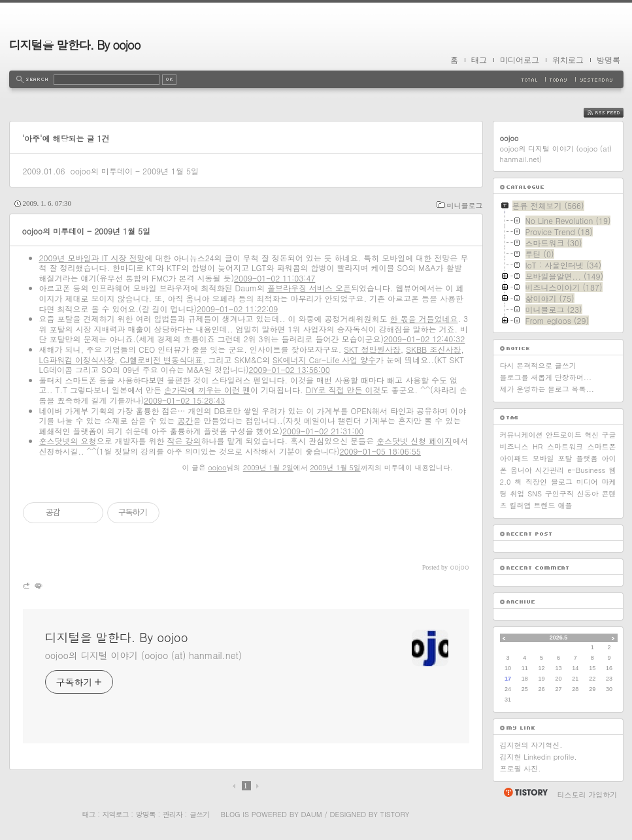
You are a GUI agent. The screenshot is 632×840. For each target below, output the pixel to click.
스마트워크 (565, 446)
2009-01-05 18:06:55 (380, 451)
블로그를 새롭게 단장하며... (546, 377)
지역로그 (116, 814)
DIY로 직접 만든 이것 (343, 390)
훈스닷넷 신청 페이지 (414, 441)
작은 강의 (184, 441)
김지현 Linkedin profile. (539, 757)
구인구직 (559, 493)
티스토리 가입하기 (588, 795)
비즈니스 (514, 446)
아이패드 (514, 458)
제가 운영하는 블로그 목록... (547, 389)
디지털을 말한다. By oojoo (75, 45)
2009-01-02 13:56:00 (289, 369)
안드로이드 (564, 435)
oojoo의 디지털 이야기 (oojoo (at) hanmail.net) (143, 655)
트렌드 (545, 505)
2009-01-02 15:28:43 (184, 400)
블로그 (562, 482)
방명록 (608, 60)
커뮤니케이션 (522, 435)
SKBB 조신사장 (433, 349)
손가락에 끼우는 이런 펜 (207, 390)
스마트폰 (601, 446)
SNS (535, 493)
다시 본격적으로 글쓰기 (538, 365)
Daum (311, 814)
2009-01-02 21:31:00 (323, 431)
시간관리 (550, 470)
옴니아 (521, 470)
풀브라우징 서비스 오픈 (309, 288)
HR (538, 446)
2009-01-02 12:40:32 (424, 339)
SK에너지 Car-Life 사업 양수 (324, 360)
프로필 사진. (521, 768)
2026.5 (559, 638)
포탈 (565, 458)
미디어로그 (520, 60)
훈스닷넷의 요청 (68, 441)
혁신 (591, 435)
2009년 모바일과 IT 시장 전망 (92, 258)
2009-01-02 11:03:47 (274, 278)
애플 (565, 505)
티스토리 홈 (525, 792)
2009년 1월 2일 (268, 467)
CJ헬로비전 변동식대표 (161, 360)
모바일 (543, 458)
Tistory (395, 814)
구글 (608, 435)
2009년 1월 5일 (335, 467)
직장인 (536, 482)
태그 (479, 60)
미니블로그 (465, 205)
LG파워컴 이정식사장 (77, 360)
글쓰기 (199, 814)
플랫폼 (587, 458)
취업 (517, 493)
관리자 (173, 814)
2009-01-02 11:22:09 (237, 309)
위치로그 (568, 60)
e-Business (586, 470)
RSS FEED (613, 113)
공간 (186, 420)
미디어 (587, 482)
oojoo (217, 467)
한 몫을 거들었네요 (424, 318)
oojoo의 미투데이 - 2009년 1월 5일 (134, 171)
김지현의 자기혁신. (531, 745)
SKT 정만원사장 (372, 349)
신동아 (588, 493)
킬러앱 (521, 505)
